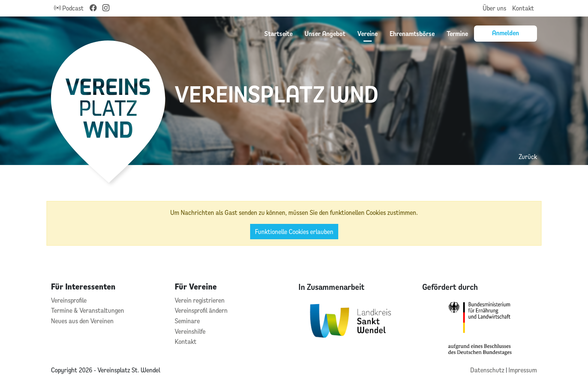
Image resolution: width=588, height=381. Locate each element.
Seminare (187, 321)
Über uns (494, 8)
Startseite (278, 33)
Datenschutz (488, 370)
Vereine (367, 33)
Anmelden (505, 33)
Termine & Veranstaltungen (88, 310)
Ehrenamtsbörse (412, 33)
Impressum (523, 370)
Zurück (528, 157)
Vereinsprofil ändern (201, 310)
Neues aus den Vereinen (82, 321)
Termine (457, 33)
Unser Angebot (325, 33)
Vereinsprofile (69, 300)
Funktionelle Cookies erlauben (294, 232)
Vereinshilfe (190, 331)
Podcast (69, 8)
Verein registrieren (200, 300)
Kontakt (523, 8)
